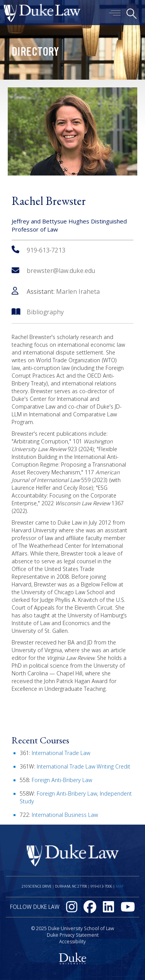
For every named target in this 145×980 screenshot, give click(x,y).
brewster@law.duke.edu (53, 271)
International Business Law (65, 815)
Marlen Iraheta (78, 291)
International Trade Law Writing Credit (84, 766)
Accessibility (72, 942)
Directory (35, 53)
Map (119, 886)
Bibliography (45, 312)
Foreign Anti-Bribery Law (62, 780)
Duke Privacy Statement (73, 935)
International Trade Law (61, 753)
